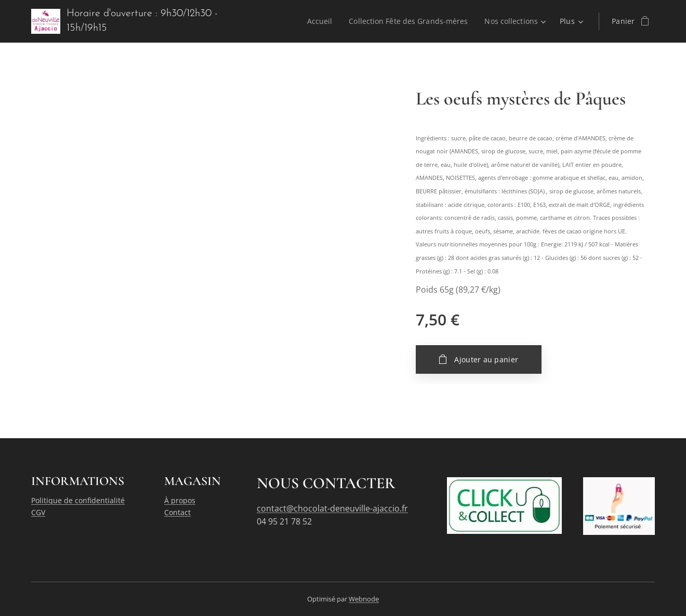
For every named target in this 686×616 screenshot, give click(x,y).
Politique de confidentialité (78, 500)
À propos (180, 500)
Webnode (364, 599)
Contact (177, 512)
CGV (38, 512)
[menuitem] (318, 21)
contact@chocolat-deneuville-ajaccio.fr (332, 508)
